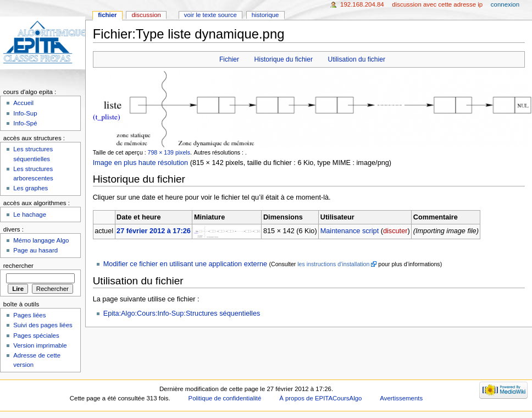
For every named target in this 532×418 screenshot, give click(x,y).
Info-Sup (25, 113)
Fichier (229, 59)
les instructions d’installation (333, 264)
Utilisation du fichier (356, 59)
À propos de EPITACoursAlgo (320, 398)
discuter (395, 231)
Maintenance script (350, 231)
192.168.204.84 (362, 4)
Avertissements (401, 398)
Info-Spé (25, 123)
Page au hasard (35, 250)
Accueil (23, 103)
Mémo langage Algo (41, 240)
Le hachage (30, 215)
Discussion (146, 15)
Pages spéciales (36, 335)
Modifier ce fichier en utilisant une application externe (185, 264)
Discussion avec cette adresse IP (437, 4)
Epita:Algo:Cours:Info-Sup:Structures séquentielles (182, 313)
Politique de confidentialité (225, 398)
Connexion (505, 4)
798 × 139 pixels (169, 152)
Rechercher (18, 266)
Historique (265, 15)
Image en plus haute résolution (141, 163)
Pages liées (29, 315)
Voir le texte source (210, 15)
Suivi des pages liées (43, 325)
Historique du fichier (284, 59)
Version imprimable (40, 345)
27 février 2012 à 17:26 (154, 231)
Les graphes (31, 188)
